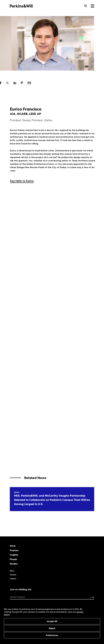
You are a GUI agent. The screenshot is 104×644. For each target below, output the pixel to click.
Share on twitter (8, 83)
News (12, 571)
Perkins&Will (26, 6)
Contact (13, 579)
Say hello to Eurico (22, 181)
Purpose (14, 550)
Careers (13, 575)
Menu (93, 6)
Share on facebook (1, 83)
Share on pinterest (22, 83)
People (13, 559)
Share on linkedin (15, 83)
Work (13, 546)
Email (29, 83)
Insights (14, 555)
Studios (14, 564)
